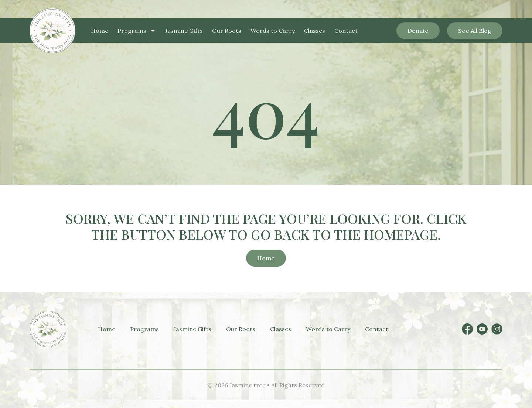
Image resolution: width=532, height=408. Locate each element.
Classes (315, 31)
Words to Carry (273, 31)
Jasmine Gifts (184, 31)
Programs (137, 31)
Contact (346, 31)
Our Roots (227, 31)
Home (100, 31)
